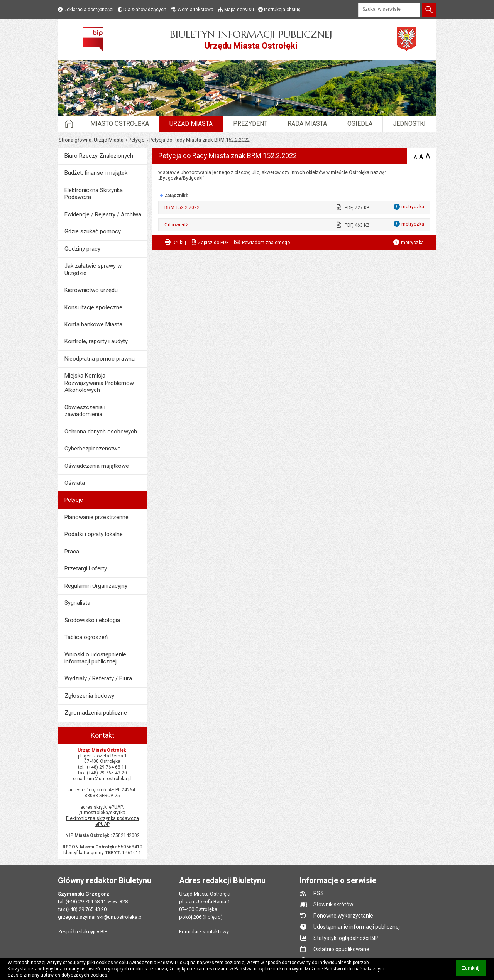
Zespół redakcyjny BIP (83, 932)
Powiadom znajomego (266, 243)
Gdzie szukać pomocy (93, 231)
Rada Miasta (307, 124)
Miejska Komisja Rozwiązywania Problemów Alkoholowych (99, 383)
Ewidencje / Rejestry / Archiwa (103, 214)
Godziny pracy (82, 249)
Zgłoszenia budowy (89, 696)
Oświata (75, 483)
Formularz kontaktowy (204, 932)
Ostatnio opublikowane (341, 949)
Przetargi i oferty (86, 568)
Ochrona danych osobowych (101, 432)
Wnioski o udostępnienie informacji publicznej (95, 658)
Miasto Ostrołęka (120, 124)
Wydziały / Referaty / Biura (98, 678)
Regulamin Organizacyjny (96, 586)
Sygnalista (77, 603)
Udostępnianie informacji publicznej (357, 927)
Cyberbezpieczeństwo (93, 449)
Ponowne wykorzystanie (343, 916)
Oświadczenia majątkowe (97, 466)
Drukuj (179, 243)
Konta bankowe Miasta (93, 324)
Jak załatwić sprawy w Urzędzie (93, 269)
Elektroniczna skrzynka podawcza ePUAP (102, 821)
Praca (72, 552)
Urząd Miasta (191, 124)
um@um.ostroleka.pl (109, 779)
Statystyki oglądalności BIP (346, 938)
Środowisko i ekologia (92, 620)
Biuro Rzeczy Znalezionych (99, 156)
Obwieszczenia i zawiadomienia (85, 411)
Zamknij (474, 971)
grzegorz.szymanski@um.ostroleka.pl (100, 917)
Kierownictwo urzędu (91, 290)
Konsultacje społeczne (93, 307)
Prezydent (250, 124)
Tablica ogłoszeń (86, 637)
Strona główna (75, 140)
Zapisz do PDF (213, 243)
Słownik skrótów (333, 904)
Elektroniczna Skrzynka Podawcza (94, 194)
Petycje (136, 140)
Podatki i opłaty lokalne (94, 534)
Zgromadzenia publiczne (96, 713)
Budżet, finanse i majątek (96, 173)
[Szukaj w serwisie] (389, 10)
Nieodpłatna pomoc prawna (100, 359)
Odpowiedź (176, 225)
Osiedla (360, 124)
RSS (319, 893)
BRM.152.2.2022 (182, 207)
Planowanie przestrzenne (96, 517)
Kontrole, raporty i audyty (96, 341)
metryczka (412, 243)
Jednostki (409, 124)
